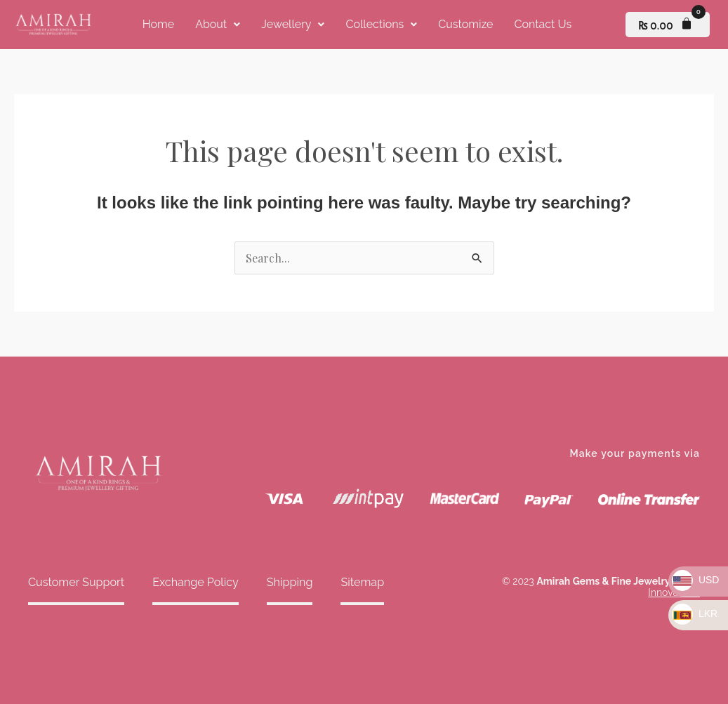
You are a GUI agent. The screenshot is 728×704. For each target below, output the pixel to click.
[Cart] (668, 25)
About (218, 24)
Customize (465, 24)
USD (695, 580)
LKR (695, 613)
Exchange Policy (194, 582)
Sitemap (360, 582)
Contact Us (543, 24)
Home (158, 24)
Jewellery (293, 24)
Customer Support (76, 582)
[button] (218, 25)
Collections (381, 24)
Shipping (287, 582)
